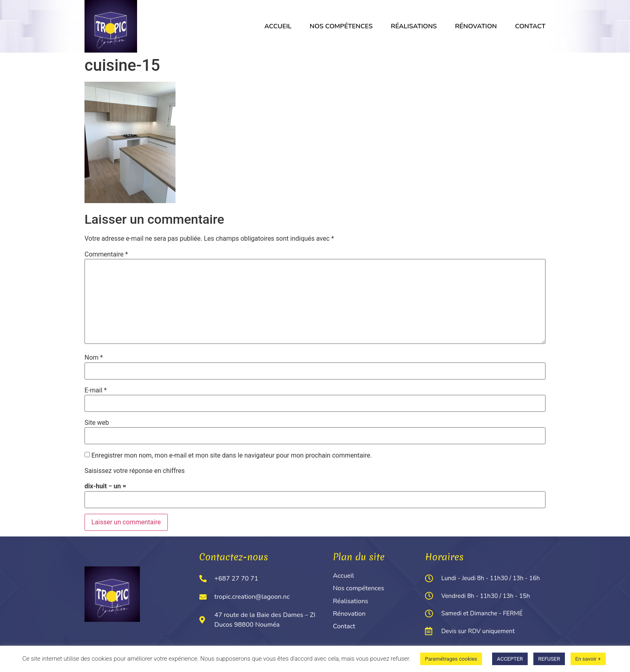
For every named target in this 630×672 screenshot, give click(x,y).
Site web (97, 423)
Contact (530, 26)
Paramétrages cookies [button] (451, 659)
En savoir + (588, 659)
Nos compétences (341, 26)
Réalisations (414, 26)
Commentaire (106, 254)
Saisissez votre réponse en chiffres (135, 471)
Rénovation (476, 26)
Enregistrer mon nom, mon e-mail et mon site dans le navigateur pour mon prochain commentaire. (232, 456)
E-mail (96, 390)
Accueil (278, 26)
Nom (94, 358)
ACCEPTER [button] (510, 659)
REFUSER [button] (549, 659)
